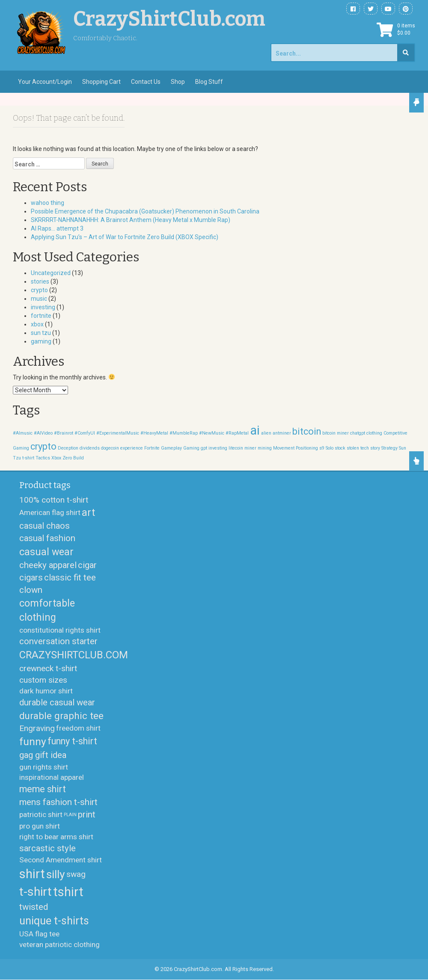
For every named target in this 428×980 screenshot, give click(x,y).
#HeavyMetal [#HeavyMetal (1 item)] (154, 433)
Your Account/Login (45, 82)
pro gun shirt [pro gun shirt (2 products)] (40, 826)
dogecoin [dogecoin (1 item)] (110, 448)
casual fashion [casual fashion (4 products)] (47, 539)
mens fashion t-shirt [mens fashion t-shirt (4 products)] (58, 802)
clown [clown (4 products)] (31, 590)
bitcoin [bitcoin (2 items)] (307, 431)
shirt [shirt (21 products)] (32, 874)
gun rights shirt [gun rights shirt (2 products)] (44, 767)
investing (43, 307)
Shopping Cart (101, 82)
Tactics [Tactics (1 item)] (43, 458)
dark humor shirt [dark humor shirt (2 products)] (46, 691)
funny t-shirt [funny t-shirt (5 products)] (72, 742)
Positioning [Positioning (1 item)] (307, 448)
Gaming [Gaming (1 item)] (191, 448)
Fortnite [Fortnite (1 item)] (152, 448)
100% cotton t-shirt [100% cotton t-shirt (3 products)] (54, 500)
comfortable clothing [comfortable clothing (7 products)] (47, 611)
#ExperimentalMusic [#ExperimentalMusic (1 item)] (118, 433)
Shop (178, 82)
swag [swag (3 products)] (76, 875)
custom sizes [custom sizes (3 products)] (43, 680)
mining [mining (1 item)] (265, 448)
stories (40, 281)
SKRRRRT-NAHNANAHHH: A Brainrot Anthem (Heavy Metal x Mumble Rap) (131, 220)
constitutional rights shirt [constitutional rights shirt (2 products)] (60, 630)
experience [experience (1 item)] (132, 448)
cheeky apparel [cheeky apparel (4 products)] (48, 565)
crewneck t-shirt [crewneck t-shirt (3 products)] (48, 668)
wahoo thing (48, 203)
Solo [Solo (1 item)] (330, 448)
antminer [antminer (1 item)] (282, 433)
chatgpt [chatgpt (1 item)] (358, 433)
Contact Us (146, 82)
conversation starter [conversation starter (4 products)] (58, 642)
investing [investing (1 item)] (218, 448)
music (39, 299)
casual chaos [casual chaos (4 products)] (45, 526)
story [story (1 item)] (375, 448)
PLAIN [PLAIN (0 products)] (70, 815)
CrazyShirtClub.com (169, 19)
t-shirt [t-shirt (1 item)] (28, 458)
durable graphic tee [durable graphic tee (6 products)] (61, 716)
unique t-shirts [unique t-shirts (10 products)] (54, 921)
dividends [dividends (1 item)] (90, 448)
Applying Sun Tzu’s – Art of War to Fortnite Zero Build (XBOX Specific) (125, 237)
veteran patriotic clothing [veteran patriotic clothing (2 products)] (59, 944)
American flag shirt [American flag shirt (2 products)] (50, 513)
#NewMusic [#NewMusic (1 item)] (212, 433)
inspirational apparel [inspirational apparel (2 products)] (52, 778)
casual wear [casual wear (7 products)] (46, 552)
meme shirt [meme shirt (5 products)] (43, 789)
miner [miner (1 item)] (250, 448)
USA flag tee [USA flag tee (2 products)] (39, 934)
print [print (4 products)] (87, 815)
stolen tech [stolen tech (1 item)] (358, 448)
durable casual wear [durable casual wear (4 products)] (57, 702)
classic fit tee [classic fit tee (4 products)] (70, 577)
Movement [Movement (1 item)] (284, 448)
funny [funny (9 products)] (33, 742)
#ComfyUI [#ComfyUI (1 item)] (85, 433)
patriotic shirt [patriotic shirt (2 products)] (41, 815)
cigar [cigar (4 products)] (87, 565)
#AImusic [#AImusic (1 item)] (23, 433)
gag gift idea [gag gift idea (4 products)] (43, 755)
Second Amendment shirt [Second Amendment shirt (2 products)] (61, 860)
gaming (41, 341)
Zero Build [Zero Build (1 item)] (73, 458)
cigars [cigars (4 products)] (31, 577)
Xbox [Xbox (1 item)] (56, 458)
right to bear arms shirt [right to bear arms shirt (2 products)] (56, 837)
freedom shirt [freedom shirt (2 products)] (78, 728)
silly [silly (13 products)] (56, 874)
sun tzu (41, 333)
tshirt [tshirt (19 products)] (68, 892)
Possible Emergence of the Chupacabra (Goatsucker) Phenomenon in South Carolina (145, 211)
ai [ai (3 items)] (255, 430)
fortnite (41, 316)
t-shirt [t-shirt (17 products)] (36, 892)
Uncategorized (51, 273)
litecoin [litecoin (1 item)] (236, 448)
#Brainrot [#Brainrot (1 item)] (64, 433)
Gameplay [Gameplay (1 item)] (171, 448)
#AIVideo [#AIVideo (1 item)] (43, 433)
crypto (39, 290)
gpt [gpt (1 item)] (204, 448)
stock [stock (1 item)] (340, 448)
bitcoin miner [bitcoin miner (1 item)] (336, 433)
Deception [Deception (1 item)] (68, 448)
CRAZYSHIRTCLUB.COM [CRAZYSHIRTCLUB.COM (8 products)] (74, 655)
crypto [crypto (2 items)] (43, 446)
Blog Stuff (209, 82)
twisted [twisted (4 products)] (34, 907)
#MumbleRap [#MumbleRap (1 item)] (184, 433)
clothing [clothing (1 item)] (374, 433)
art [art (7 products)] (88, 513)
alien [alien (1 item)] (266, 433)
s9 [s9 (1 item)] (322, 448)
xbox (37, 324)
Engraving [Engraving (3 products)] (37, 729)
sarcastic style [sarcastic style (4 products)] (48, 848)
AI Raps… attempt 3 (57, 228)
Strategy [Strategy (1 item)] (389, 448)
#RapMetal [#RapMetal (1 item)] (237, 433)
